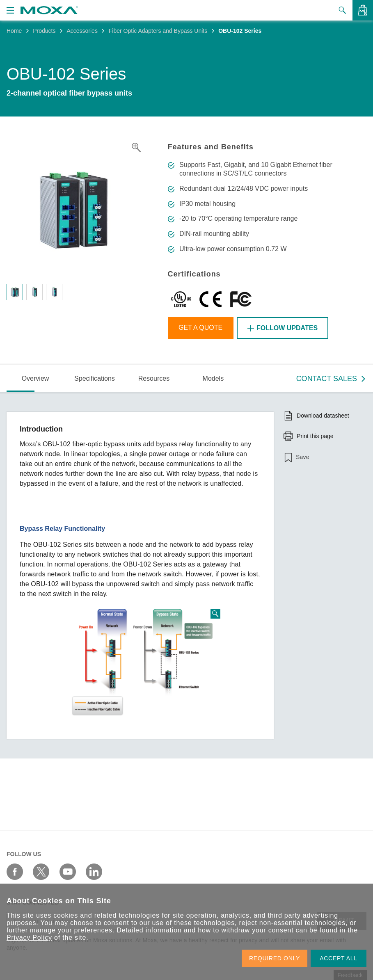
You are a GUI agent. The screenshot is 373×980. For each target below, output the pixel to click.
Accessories (82, 31)
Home (14, 31)
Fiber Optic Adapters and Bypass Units (158, 31)
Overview (35, 378)
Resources (154, 378)
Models (213, 378)
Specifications (95, 378)
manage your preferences (71, 930)
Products (44, 31)
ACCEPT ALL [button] (339, 958)
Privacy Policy (29, 938)
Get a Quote (200, 328)
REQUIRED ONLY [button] (275, 958)
